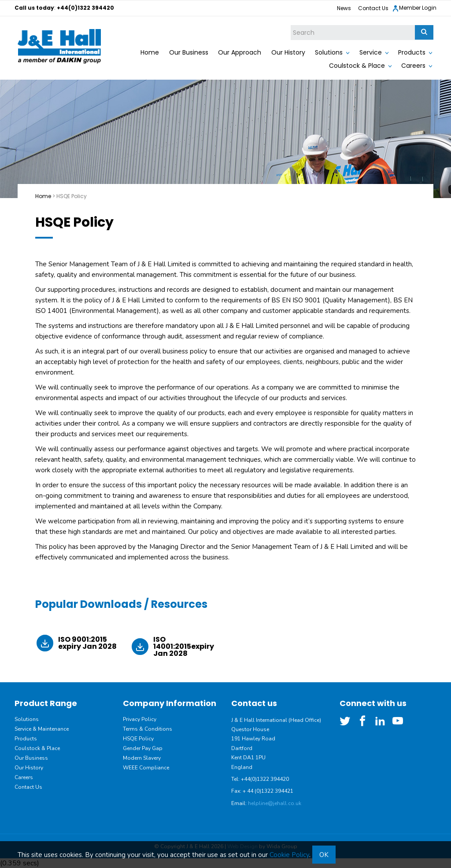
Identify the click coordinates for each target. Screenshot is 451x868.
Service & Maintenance (42, 729)
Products (412, 52)
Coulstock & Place (357, 66)
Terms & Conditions (148, 729)
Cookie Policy (289, 855)
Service (371, 52)
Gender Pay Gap (143, 748)
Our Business (189, 52)
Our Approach (240, 52)
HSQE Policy (138, 739)
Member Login (414, 8)
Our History (288, 52)
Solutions (329, 52)
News (344, 8)
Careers (413, 66)
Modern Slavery (142, 758)
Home (150, 52)
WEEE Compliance (146, 768)
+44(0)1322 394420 (85, 8)
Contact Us (373, 8)
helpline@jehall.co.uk (275, 803)
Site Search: (291, 25)
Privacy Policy (140, 719)
